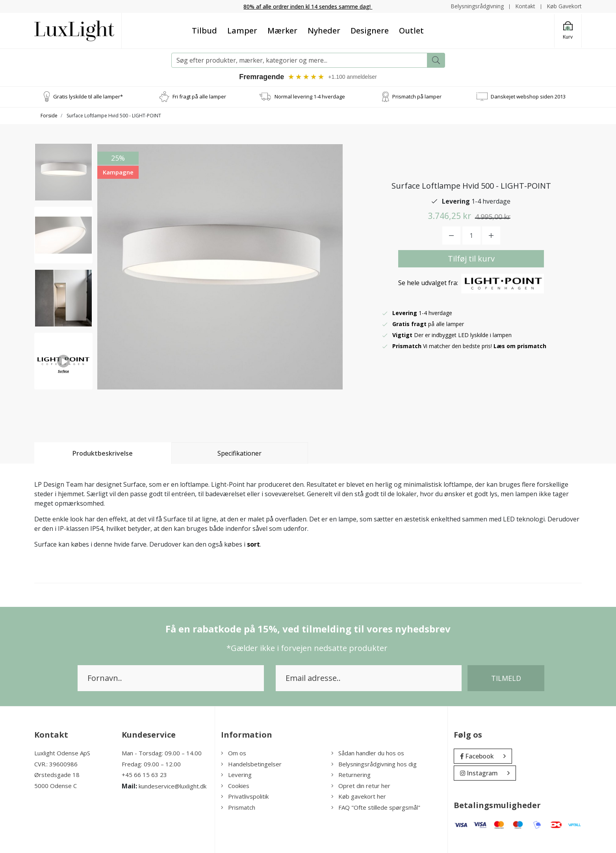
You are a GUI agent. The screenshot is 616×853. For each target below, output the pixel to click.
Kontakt (525, 6)
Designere (370, 31)
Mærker (282, 31)
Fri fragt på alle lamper (199, 96)
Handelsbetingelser (251, 764)
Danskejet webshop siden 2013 (528, 96)
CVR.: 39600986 (56, 764)
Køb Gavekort (564, 6)
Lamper (242, 31)
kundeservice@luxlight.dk (173, 786)
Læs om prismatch (520, 346)
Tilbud (204, 31)
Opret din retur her (361, 786)
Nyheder (324, 31)
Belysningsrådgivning (477, 6)
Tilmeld (506, 678)
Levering (236, 775)
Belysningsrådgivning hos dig (374, 764)
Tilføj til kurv (471, 259)
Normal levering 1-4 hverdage (310, 96)
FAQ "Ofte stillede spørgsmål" (376, 807)
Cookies (235, 786)
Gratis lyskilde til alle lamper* (88, 96)
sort (253, 544)
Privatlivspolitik (245, 796)
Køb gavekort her (359, 796)
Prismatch (238, 807)
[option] (63, 172)
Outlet (411, 31)
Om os (234, 753)
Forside (49, 116)
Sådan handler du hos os (368, 753)
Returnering (351, 775)
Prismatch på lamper (417, 96)
